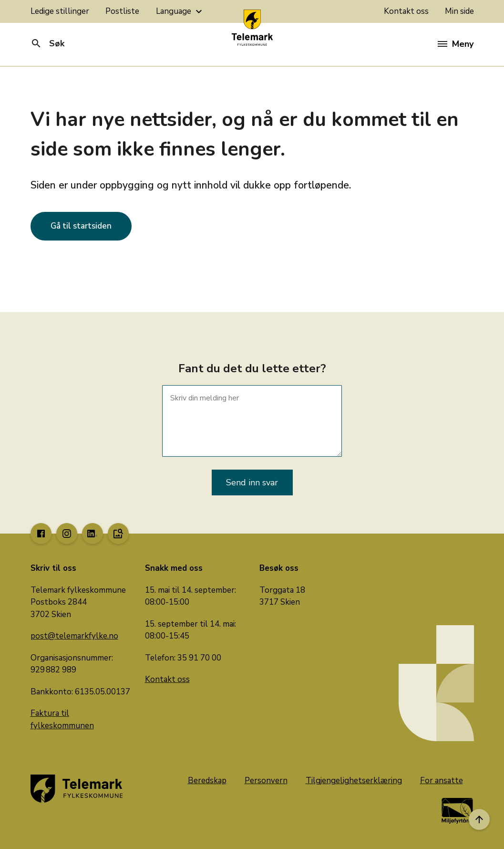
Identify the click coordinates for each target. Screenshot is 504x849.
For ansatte (442, 781)
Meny (456, 44)
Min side (459, 11)
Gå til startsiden (81, 226)
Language (180, 11)
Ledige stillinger (60, 11)
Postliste (122, 11)
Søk (47, 43)
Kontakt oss (406, 11)
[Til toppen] (479, 819)
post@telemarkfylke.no (74, 636)
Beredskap (207, 781)
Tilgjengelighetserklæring (354, 781)
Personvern (266, 781)
